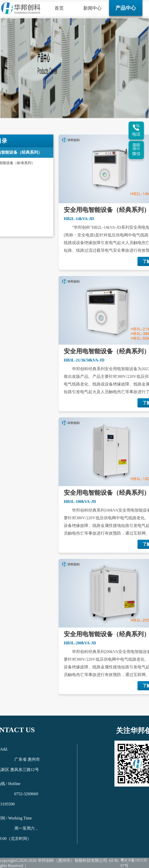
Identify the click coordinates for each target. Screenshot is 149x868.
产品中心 (126, 8)
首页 (59, 8)
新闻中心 (92, 8)
